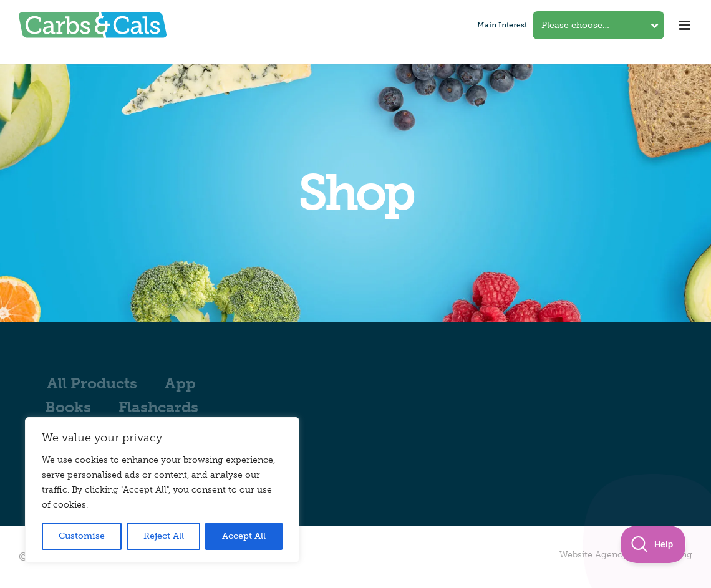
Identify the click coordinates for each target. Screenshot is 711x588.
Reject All (164, 536)
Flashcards (158, 407)
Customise (82, 536)
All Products (92, 383)
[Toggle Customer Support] (653, 544)
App (180, 383)
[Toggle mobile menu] (686, 25)
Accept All (244, 536)
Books (68, 407)
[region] (162, 490)
